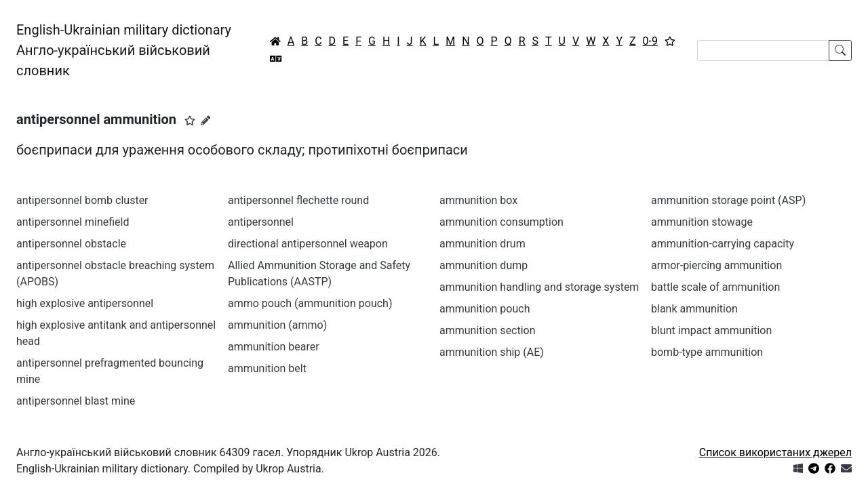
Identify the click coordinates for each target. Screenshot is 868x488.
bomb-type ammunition (707, 352)
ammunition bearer (274, 347)
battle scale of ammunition (715, 287)
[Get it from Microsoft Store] (798, 469)
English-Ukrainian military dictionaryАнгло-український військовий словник (124, 50)
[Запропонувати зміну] (205, 121)
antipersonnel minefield (73, 222)
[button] (190, 121)
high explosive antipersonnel (85, 303)
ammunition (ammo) (277, 325)
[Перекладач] (276, 59)
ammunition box (478, 200)
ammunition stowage (702, 222)
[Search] (763, 50)
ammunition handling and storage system (539, 287)
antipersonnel (261, 222)
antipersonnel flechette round (298, 200)
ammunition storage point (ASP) (728, 200)
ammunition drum (482, 244)
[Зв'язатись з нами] (846, 469)
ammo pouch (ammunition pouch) (310, 303)
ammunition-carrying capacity (723, 244)
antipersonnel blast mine (76, 401)
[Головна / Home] (275, 41)
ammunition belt (267, 368)
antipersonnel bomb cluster (82, 200)
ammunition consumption (501, 222)
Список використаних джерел (775, 452)
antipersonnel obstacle (71, 244)
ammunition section (488, 330)
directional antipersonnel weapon (308, 244)
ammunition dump (484, 265)
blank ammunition (694, 309)
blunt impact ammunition (711, 330)
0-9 (650, 41)
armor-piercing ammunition (716, 265)
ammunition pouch (485, 309)
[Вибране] (670, 41)
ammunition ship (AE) (492, 352)
